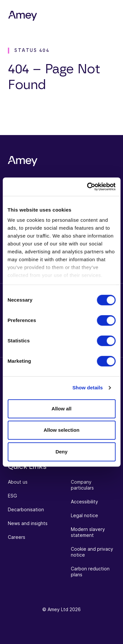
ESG (12, 496)
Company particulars (82, 485)
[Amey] (23, 16)
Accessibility (84, 502)
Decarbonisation (26, 509)
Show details (88, 388)
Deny (61, 452)
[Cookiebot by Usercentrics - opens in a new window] (88, 187)
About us (18, 482)
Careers (17, 537)
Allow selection (61, 430)
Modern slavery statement (88, 532)
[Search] (87, 16)
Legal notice (84, 515)
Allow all (61, 409)
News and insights (28, 523)
